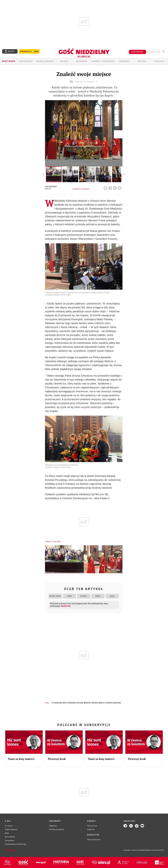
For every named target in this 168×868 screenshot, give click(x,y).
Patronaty (124, 61)
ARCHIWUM (81, 61)
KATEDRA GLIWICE (98, 703)
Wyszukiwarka (163, 52)
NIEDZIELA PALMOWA (113, 703)
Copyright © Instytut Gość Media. (134, 850)
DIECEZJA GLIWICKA (84, 703)
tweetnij (115, 187)
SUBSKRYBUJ (137, 52)
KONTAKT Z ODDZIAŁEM (103, 61)
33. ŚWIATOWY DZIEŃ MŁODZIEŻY (64, 703)
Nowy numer (9, 61)
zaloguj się (154, 52)
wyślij (120, 187)
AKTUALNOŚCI (26, 61)
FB (111, 187)
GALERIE (64, 61)
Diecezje (142, 61)
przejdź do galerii (84, 82)
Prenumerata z (29, 51)
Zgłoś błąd (11, 850)
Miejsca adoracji (45, 61)
